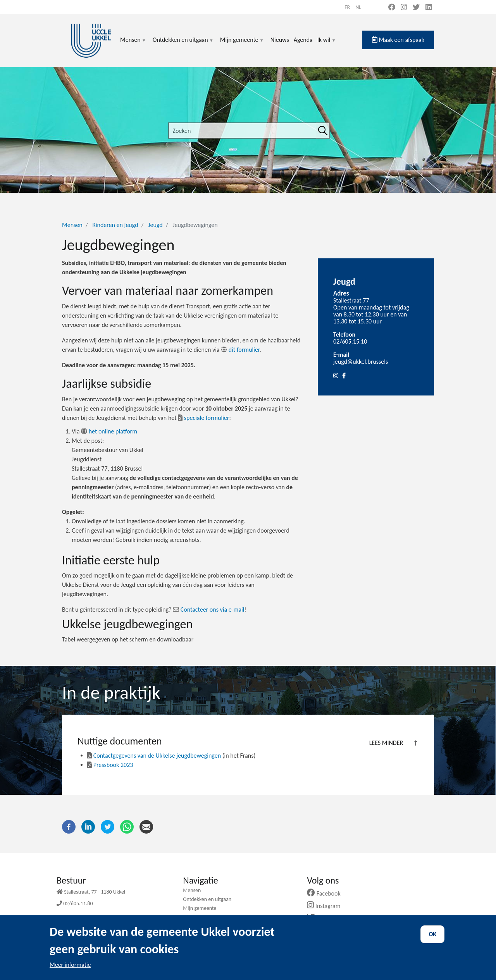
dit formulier (244, 350)
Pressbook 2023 (110, 765)
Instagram (326, 906)
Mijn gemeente (242, 44)
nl (358, 7)
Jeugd (155, 225)
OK (432, 934)
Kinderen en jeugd (115, 225)
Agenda (303, 40)
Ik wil (327, 44)
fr (347, 7)
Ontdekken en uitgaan (183, 44)
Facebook (327, 893)
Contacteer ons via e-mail (213, 609)
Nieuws (280, 40)
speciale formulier (203, 418)
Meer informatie (70, 965)
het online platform (109, 431)
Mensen (133, 44)
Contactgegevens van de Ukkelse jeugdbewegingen (154, 756)
